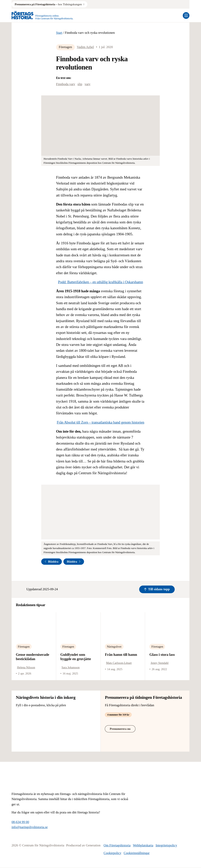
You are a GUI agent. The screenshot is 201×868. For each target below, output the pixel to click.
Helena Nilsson (26, 667)
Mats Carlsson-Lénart (119, 663)
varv (88, 84)
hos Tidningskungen (48, 4)
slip (80, 84)
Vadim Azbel (85, 47)
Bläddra (51, 562)
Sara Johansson (71, 667)
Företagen (65, 47)
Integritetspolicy (166, 845)
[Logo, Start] (42, 15)
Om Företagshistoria (117, 845)
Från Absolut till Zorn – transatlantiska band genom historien (100, 422)
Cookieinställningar (137, 853)
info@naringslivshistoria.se (30, 827)
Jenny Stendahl (159, 663)
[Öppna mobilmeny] (186, 16)
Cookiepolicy (112, 853)
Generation (93, 845)
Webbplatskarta (143, 845)
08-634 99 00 (20, 822)
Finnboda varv (66, 84)
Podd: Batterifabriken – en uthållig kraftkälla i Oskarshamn (101, 282)
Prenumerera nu (120, 729)
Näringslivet (114, 647)
